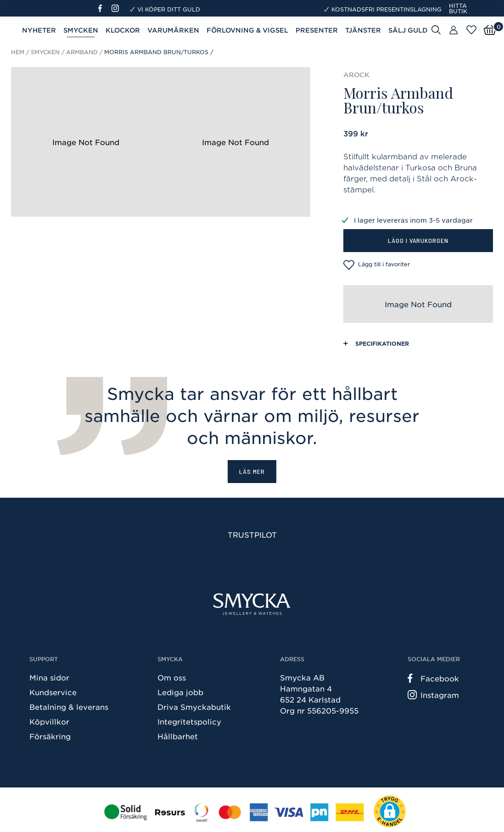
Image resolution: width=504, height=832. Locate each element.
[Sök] (436, 29)
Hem (18, 52)
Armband (82, 52)
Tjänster (363, 30)
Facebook (433, 678)
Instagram (433, 695)
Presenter (317, 30)
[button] (390, 811)
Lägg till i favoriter (377, 265)
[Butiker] (454, 30)
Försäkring (50, 736)
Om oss (172, 677)
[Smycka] (252, 604)
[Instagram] (117, 8)
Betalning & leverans (69, 707)
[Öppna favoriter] (471, 30)
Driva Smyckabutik (194, 707)
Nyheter (39, 30)
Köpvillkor (49, 721)
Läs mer (252, 471)
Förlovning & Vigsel (247, 30)
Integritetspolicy (189, 721)
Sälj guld (408, 30)
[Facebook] (104, 8)
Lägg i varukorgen (418, 240)
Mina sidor (49, 677)
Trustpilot (252, 534)
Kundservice (53, 692)
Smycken (81, 30)
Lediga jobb (180, 692)
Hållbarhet (178, 736)
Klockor (123, 30)
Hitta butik (458, 8)
